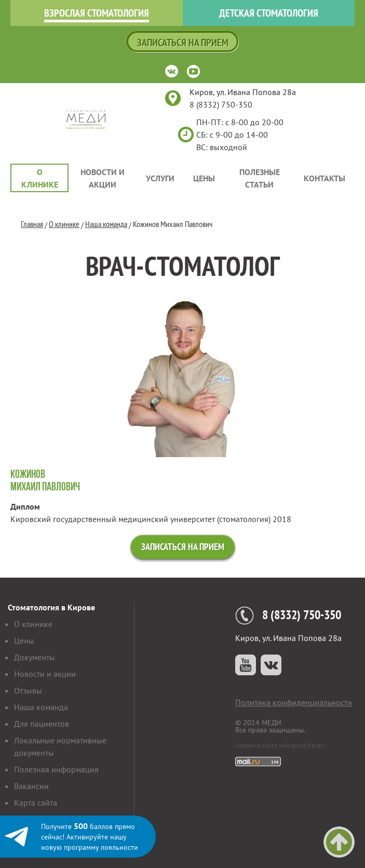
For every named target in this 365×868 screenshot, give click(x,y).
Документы (35, 657)
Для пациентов (42, 724)
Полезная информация (56, 769)
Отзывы (28, 690)
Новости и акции (103, 178)
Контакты (325, 178)
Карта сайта (36, 803)
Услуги (160, 178)
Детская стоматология (269, 13)
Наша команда (106, 224)
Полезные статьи (260, 178)
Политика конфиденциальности (294, 702)
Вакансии (31, 786)
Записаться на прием (183, 43)
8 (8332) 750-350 (221, 104)
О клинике (40, 178)
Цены (204, 178)
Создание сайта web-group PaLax (280, 745)
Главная (32, 224)
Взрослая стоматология (97, 13)
